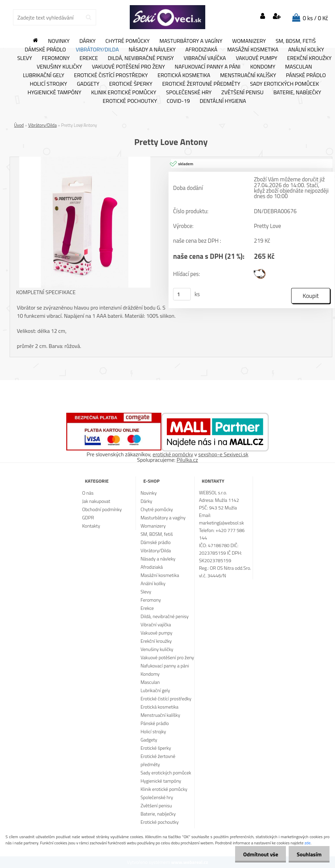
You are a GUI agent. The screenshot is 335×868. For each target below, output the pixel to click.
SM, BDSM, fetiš (296, 41)
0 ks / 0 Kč (315, 18)
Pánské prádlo (306, 75)
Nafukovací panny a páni (207, 67)
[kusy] (182, 294)
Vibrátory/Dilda (97, 50)
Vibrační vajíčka (205, 58)
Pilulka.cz (187, 460)
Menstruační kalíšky (248, 75)
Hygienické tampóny (54, 93)
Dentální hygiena (223, 101)
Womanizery (249, 41)
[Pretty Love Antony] (85, 159)
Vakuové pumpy (257, 58)
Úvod (19, 125)
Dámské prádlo (45, 50)
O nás (88, 493)
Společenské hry (189, 93)
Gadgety (88, 84)
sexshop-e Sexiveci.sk (223, 454)
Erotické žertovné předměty (201, 84)
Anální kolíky (306, 50)
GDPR (88, 517)
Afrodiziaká (201, 50)
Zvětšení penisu (242, 93)
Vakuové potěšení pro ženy (129, 67)
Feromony (56, 58)
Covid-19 (178, 101)
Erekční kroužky (156, 641)
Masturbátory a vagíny (191, 41)
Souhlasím (308, 854)
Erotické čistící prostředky (111, 75)
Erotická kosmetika (184, 75)
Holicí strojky (49, 84)
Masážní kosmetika (253, 50)
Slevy (25, 58)
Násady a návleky (152, 50)
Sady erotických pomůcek (284, 84)
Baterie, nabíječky (297, 93)
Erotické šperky (131, 84)
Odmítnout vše (259, 854)
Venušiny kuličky (59, 67)
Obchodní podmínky (102, 509)
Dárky (87, 41)
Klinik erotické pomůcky (124, 93)
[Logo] (167, 17)
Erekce (89, 58)
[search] (88, 17)
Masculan (299, 67)
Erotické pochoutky (130, 101)
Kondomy (263, 67)
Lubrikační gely (44, 75)
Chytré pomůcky (128, 41)
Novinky (59, 41)
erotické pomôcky (173, 454)
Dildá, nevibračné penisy (141, 58)
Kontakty (91, 526)
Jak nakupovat (96, 501)
